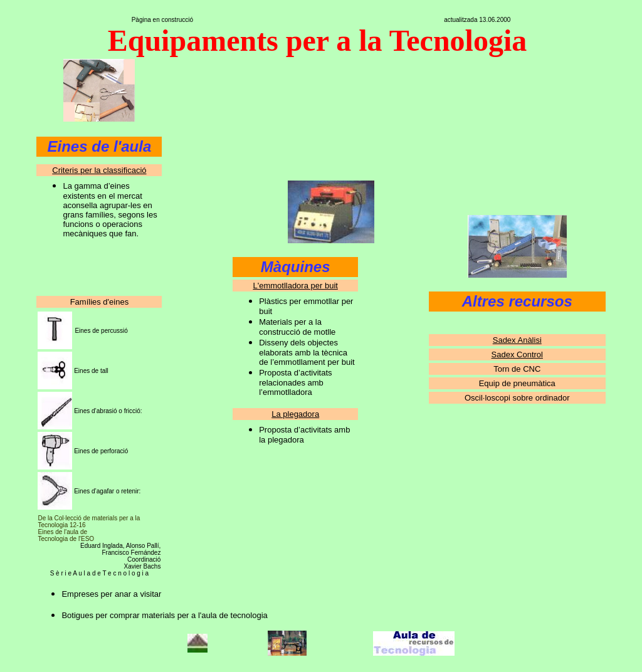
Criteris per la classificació (99, 170)
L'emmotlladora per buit (295, 286)
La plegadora (295, 414)
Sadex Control (517, 354)
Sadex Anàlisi (517, 340)
